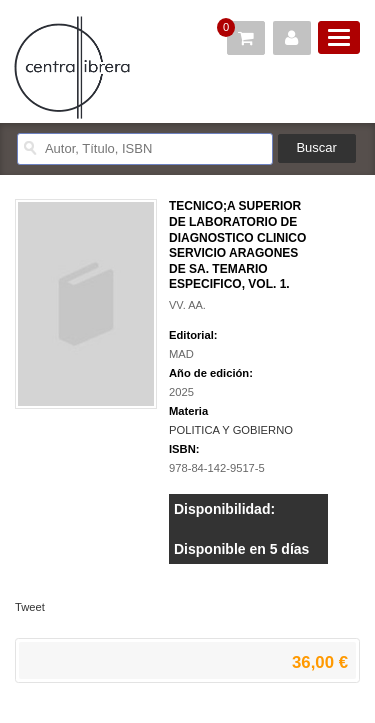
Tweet (30, 607)
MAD (181, 354)
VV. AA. (187, 305)
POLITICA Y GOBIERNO (231, 430)
